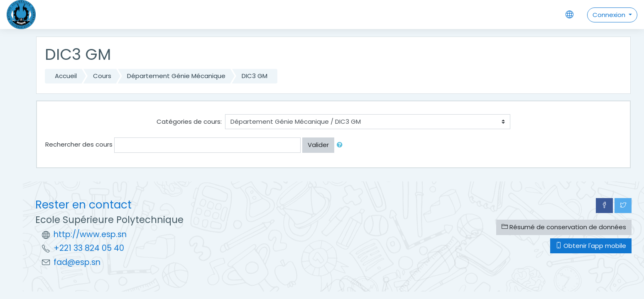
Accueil (66, 76)
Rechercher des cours (79, 144)
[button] (341, 145)
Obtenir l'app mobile (591, 246)
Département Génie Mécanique (176, 76)
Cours (102, 76)
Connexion (610, 15)
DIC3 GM (255, 76)
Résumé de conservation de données (564, 227)
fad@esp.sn (77, 262)
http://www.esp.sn (90, 234)
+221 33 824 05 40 (89, 248)
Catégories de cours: (189, 121)
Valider (318, 145)
